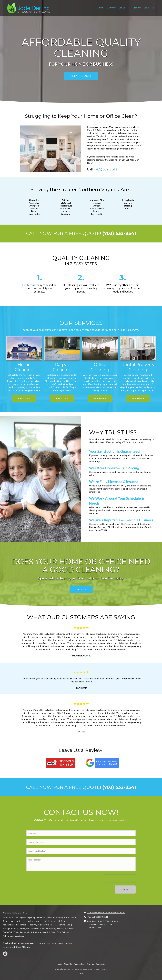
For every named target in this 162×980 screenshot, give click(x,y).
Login (81, 973)
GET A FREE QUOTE (81, 76)
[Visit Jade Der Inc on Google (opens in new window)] (5, 954)
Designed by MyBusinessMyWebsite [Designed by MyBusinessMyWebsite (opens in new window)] (96, 969)
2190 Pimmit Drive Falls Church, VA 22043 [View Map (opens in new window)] (106, 913)
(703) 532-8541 (101, 917)
